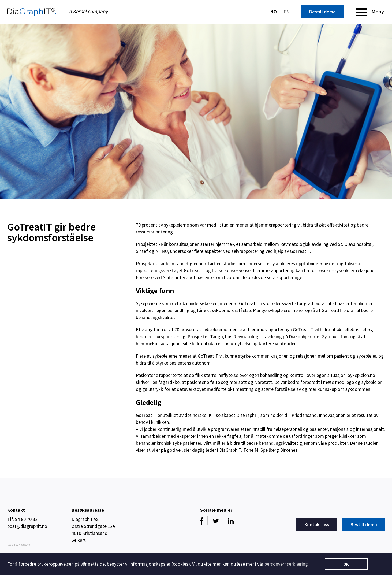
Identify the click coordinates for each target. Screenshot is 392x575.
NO (274, 12)
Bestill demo (322, 12)
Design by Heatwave (18, 545)
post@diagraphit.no (27, 526)
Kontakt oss (317, 524)
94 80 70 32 (26, 519)
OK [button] (346, 564)
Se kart (79, 540)
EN (286, 12)
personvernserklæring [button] (286, 564)
